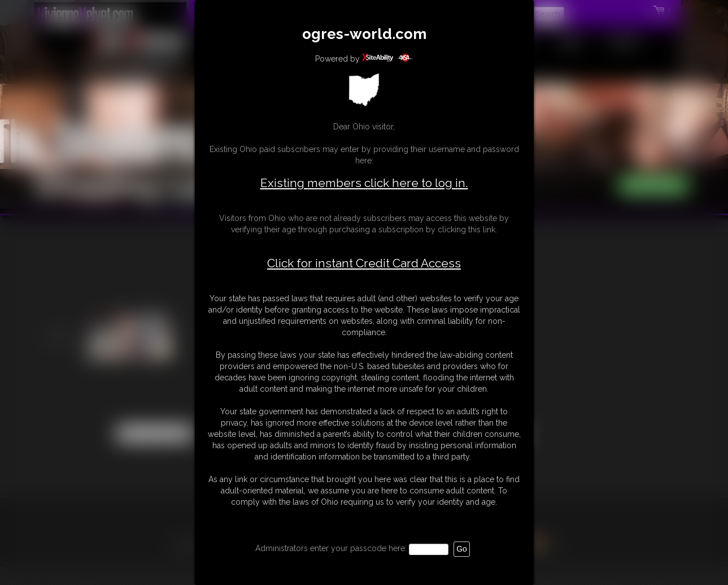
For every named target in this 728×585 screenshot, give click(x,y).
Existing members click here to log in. (364, 183)
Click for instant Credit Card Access (364, 263)
